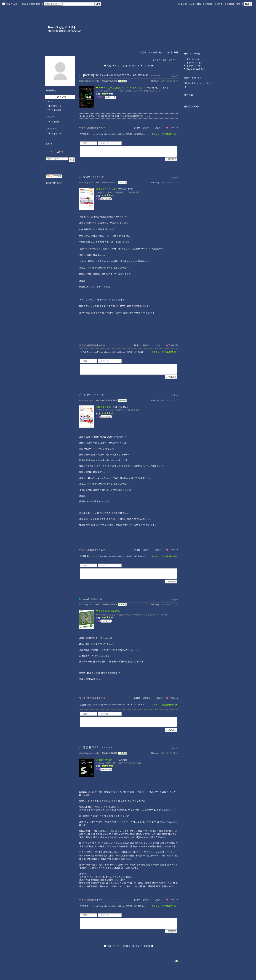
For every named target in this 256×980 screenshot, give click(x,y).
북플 (24, 4)
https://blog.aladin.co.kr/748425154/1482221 (98, 182)
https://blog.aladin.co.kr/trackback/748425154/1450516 (119, 705)
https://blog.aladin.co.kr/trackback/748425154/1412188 (119, 906)
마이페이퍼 (51, 129)
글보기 (145, 52)
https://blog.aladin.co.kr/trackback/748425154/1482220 (119, 556)
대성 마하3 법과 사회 (106, 189)
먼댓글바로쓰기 (170, 134)
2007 (59, 152)
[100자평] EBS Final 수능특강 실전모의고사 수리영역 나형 (116, 75)
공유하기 (147, 128)
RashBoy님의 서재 (61, 27)
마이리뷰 (50, 117)
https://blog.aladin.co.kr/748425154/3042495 (98, 81)
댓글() (175, 76)
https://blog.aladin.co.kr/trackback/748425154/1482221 (119, 352)
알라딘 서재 (12, 4)
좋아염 (87, 177)
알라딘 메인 (35, 4)
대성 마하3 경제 (103, 407)
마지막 (149, 66)
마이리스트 (56, 110)
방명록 (49, 144)
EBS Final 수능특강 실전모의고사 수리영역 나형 (119, 88)
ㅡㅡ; (86, 599)
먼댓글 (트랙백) (191, 106)
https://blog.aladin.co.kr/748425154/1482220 (98, 400)
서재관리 (210, 4)
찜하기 (159, 128)
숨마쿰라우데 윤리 (104, 760)
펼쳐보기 (158, 60)
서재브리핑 (196, 4)
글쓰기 (221, 4)
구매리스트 (56, 106)
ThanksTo (172, 128)
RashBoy (155, 81)
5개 (166, 60)
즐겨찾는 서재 (234, 4)
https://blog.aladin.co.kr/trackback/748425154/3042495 (119, 134)
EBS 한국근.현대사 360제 (108, 611)
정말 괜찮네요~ (92, 747)
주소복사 (156, 134)
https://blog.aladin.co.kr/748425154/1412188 (98, 753)
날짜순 (173, 60)
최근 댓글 (188, 95)
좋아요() (101, 128)
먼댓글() (91, 128)
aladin (59, 183)
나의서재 (183, 4)
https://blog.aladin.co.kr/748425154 (65, 31)
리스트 (49, 101)
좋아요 (137, 128)
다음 (139, 66)
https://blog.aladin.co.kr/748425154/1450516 (98, 605)
